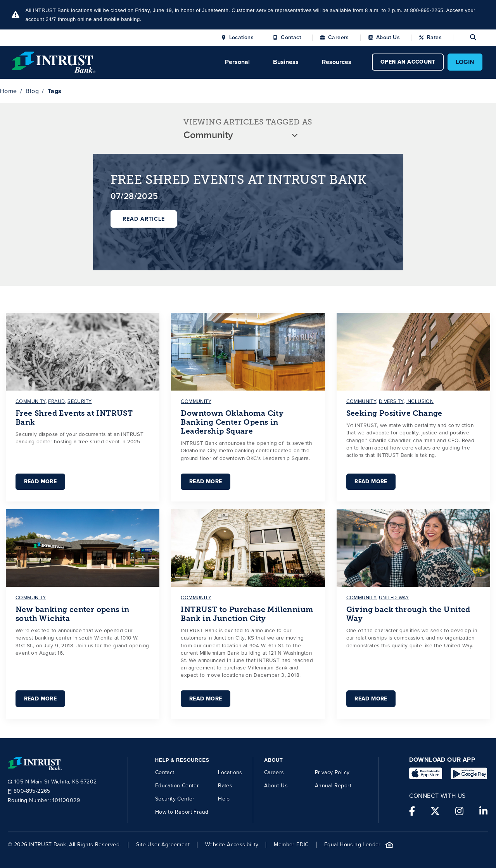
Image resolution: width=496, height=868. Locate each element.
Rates (434, 38)
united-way (394, 597)
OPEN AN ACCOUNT (408, 62)
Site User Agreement (163, 845)
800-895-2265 (29, 791)
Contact (291, 38)
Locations (242, 38)
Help (224, 798)
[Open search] (465, 38)
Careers (339, 38)
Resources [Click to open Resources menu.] (337, 62)
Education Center (177, 785)
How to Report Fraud (182, 812)
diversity (391, 401)
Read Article (144, 219)
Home (9, 91)
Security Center (175, 798)
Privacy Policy (332, 772)
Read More (40, 482)
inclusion (420, 401)
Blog (32, 91)
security (79, 401)
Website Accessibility (232, 845)
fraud (56, 401)
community (31, 401)
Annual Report (333, 785)
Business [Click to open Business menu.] (286, 62)
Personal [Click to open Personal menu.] (237, 62)
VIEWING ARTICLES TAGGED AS (248, 122)
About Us (388, 38)
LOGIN (465, 62)
